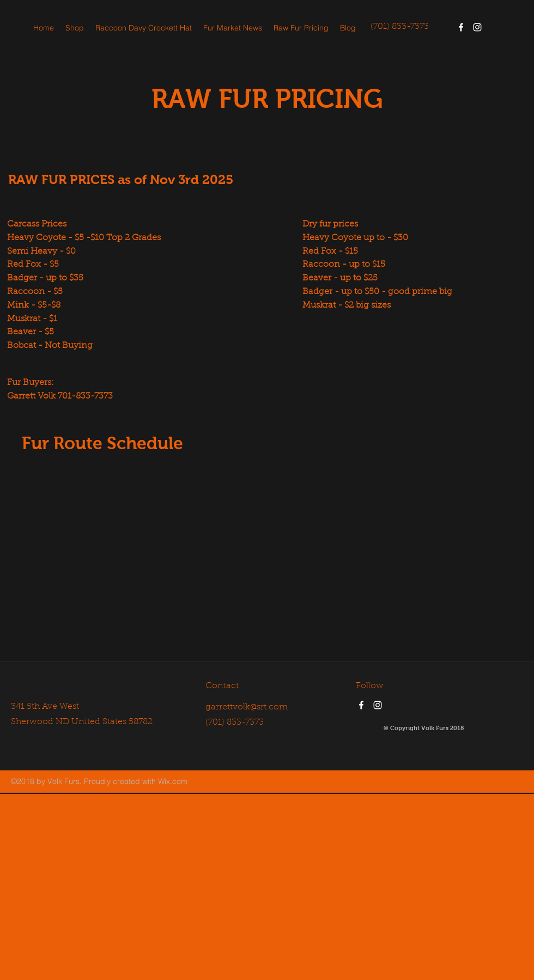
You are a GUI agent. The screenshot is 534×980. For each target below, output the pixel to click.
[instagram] (477, 27)
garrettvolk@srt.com (247, 707)
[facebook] (461, 27)
